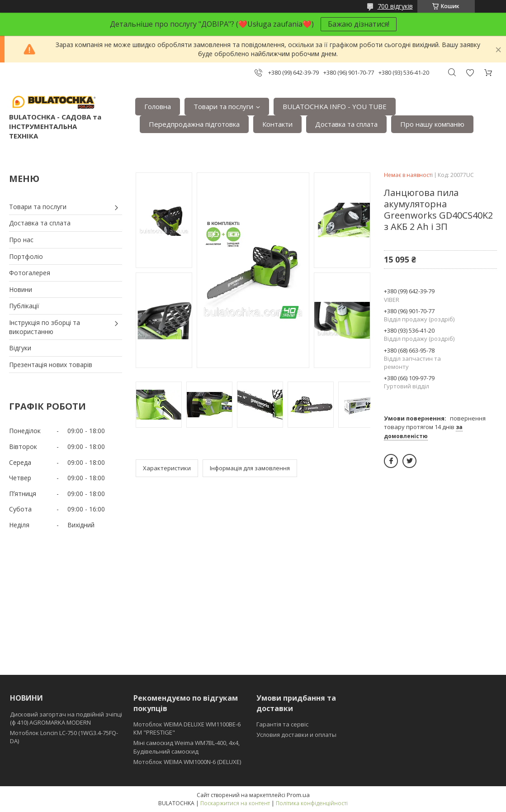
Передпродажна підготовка (194, 124)
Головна (158, 106)
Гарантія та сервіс (282, 724)
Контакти (277, 124)
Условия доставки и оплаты (296, 735)
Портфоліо (26, 256)
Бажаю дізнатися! (359, 24)
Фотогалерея (30, 273)
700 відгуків (395, 6)
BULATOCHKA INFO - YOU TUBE (335, 106)
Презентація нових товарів (51, 365)
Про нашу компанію (432, 124)
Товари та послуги (223, 106)
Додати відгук (470, 73)
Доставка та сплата (346, 124)
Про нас (21, 240)
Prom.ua (298, 795)
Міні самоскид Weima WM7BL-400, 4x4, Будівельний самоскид (187, 747)
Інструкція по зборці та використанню (45, 327)
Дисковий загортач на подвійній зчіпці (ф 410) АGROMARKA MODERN (66, 718)
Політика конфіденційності (312, 803)
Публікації (24, 306)
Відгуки (20, 348)
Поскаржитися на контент (235, 803)
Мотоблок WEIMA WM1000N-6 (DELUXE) (187, 762)
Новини (21, 289)
